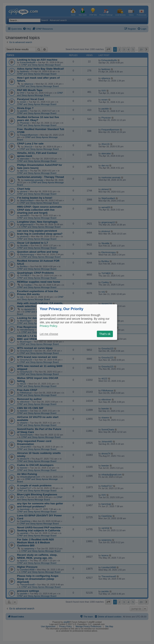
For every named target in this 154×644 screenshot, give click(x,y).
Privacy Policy (48, 326)
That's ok (105, 334)
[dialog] (77, 322)
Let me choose (49, 334)
